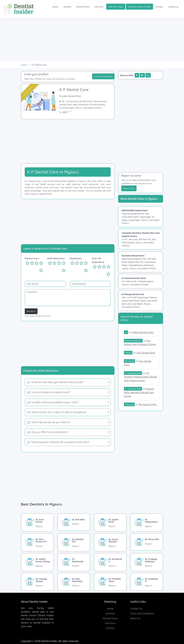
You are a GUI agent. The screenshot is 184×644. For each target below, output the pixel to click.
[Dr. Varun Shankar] (110, 542)
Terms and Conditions (142, 613)
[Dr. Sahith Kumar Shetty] (37, 562)
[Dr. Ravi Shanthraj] (74, 582)
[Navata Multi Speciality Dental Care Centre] (139, 392)
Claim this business (103, 76)
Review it (31, 311)
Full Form (99, 7)
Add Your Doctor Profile (139, 7)
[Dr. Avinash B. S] (110, 562)
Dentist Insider (49, 641)
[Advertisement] (91, 40)
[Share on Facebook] (137, 75)
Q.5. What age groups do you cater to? (49, 422)
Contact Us (173, 7)
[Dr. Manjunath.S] (147, 523)
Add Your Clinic (116, 7)
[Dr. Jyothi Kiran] (110, 523)
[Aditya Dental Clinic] (139, 332)
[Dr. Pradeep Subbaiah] (147, 562)
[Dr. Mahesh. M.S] (74, 542)
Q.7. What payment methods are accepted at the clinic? (58, 442)
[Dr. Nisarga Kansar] (37, 582)
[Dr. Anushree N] (147, 582)
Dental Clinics (83, 7)
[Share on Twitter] (142, 75)
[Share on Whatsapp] (148, 75)
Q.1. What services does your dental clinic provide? (55, 382)
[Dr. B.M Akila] (74, 522)
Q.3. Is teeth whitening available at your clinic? (53, 402)
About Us (135, 618)
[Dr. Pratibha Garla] (110, 582)
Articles (159, 7)
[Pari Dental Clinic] (140, 353)
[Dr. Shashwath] (74, 562)
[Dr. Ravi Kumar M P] (37, 542)
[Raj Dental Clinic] (140, 404)
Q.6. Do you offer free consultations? (48, 432)
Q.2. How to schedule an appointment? (49, 392)
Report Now (129, 188)
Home (55, 7)
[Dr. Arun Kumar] (37, 523)
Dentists (67, 7)
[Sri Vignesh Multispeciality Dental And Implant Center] (140, 377)
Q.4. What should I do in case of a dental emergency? (57, 412)
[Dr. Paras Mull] (147, 542)
